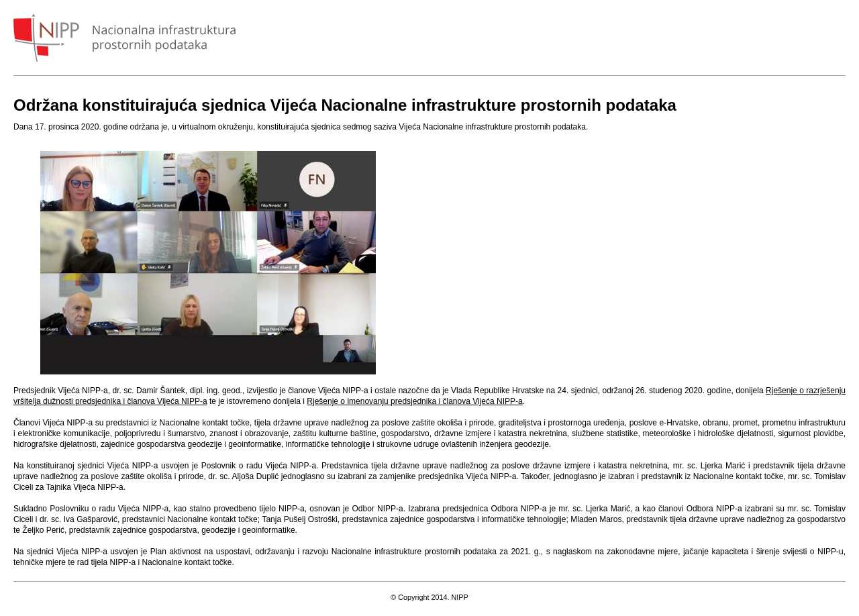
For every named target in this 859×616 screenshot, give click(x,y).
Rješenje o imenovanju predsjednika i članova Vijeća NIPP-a (414, 401)
